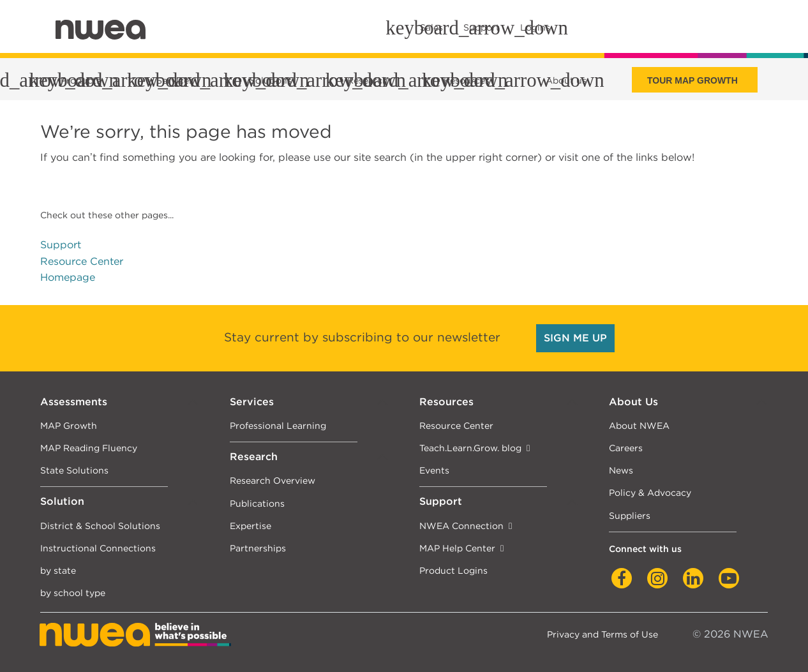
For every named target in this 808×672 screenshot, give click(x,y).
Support (61, 245)
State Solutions (74, 470)
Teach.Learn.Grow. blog (470, 448)
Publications (257, 503)
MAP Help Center (457, 548)
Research (254, 457)
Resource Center (82, 261)
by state (58, 570)
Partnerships (258, 548)
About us (566, 80)
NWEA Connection (461, 526)
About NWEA (639, 425)
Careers (626, 448)
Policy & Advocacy (650, 492)
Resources (446, 402)
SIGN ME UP (575, 338)
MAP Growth (69, 425)
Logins (535, 27)
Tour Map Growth (692, 80)
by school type (73, 593)
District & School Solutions (100, 526)
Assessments (74, 402)
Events (434, 470)
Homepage (68, 277)
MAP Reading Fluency (89, 448)
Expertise (251, 526)
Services (252, 402)
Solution (62, 501)
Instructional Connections (98, 548)
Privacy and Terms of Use (602, 634)
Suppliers (630, 515)
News (621, 470)
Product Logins (453, 570)
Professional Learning (278, 425)
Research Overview (273, 480)
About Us (633, 402)
